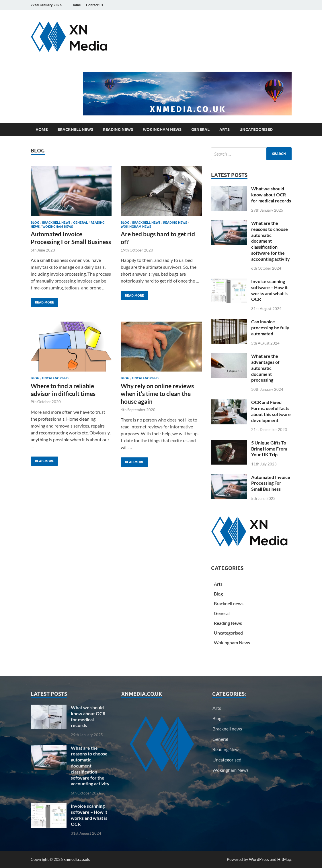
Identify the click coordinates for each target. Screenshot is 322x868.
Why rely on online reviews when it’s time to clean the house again (157, 394)
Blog (35, 223)
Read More (42, 301)
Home (76, 5)
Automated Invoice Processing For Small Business (271, 483)
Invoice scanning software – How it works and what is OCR (269, 290)
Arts (225, 129)
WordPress (259, 859)
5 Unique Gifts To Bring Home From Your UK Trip (269, 449)
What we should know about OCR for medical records (271, 195)
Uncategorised (256, 129)
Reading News (118, 129)
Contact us (94, 5)
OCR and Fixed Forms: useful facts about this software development (271, 411)
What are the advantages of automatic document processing (265, 368)
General (200, 129)
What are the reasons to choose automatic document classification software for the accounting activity (271, 241)
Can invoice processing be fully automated (270, 327)
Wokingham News (162, 129)
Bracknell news (75, 129)
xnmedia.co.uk (76, 859)
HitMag (284, 859)
